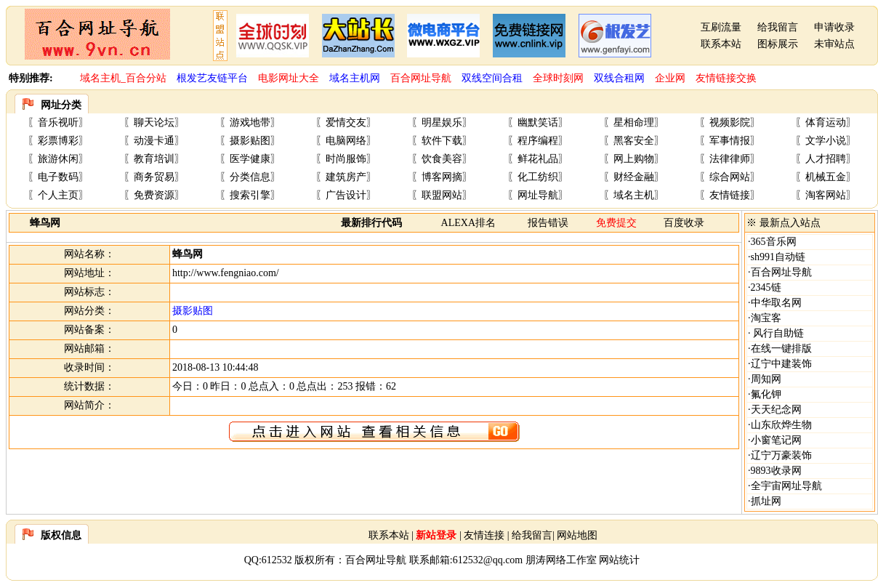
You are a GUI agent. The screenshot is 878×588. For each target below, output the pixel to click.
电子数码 (58, 177)
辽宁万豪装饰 (781, 455)
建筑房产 (346, 177)
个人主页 (58, 195)
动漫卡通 (154, 141)
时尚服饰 (346, 159)
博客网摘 (442, 177)
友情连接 (484, 535)
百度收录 (684, 223)
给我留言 (778, 27)
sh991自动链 (778, 257)
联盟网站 (442, 195)
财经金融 (634, 177)
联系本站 (721, 44)
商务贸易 (154, 177)
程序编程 (538, 141)
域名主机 (634, 195)
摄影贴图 (250, 141)
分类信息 (250, 177)
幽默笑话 (538, 122)
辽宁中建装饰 (781, 364)
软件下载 (442, 141)
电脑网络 (346, 141)
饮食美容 (442, 159)
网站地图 (577, 535)
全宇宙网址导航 (786, 486)
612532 (277, 560)
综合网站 (730, 177)
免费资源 (154, 195)
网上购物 (634, 159)
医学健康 (250, 159)
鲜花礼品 (538, 159)
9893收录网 (776, 471)
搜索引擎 (250, 195)
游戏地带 (250, 122)
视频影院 (730, 122)
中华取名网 (776, 303)
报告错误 (548, 223)
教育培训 (154, 159)
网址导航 (538, 195)
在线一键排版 (781, 349)
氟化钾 (766, 394)
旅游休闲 (58, 159)
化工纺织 (538, 177)
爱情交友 (346, 122)
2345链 (766, 287)
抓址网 (766, 501)
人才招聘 (826, 159)
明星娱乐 (442, 122)
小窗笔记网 (776, 440)
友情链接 (730, 195)
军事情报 (730, 141)
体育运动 (826, 122)
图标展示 (778, 44)
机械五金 (826, 177)
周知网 (766, 379)
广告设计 (346, 195)
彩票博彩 (58, 141)
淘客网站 (826, 195)
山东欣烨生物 (781, 425)
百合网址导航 (781, 272)
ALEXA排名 (468, 223)
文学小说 (826, 141)
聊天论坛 (154, 122)
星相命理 (634, 122)
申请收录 (834, 27)
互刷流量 (721, 27)
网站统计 (619, 560)
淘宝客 (766, 318)
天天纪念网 (776, 410)
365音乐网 (774, 242)
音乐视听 (58, 122)
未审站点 (834, 44)
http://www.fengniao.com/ (226, 273)
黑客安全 (634, 141)
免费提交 (616, 223)
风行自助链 (778, 333)
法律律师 (730, 159)
